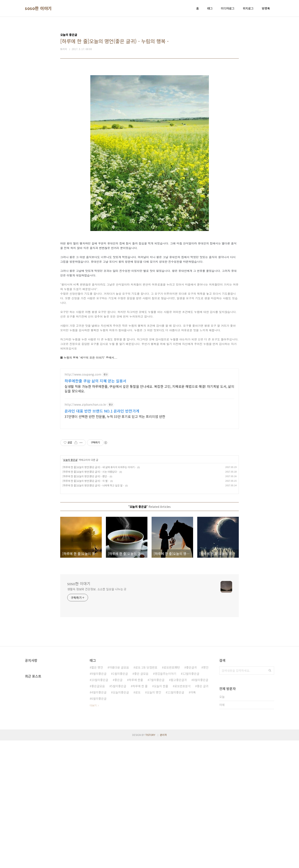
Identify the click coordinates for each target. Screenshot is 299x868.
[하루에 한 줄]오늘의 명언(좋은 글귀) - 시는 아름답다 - (90, 599)
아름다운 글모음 (119, 795)
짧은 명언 (97, 795)
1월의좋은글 (120, 801)
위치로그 (248, 8)
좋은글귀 (191, 795)
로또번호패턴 (172, 795)
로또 (138, 820)
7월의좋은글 (157, 807)
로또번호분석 (183, 814)
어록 (193, 820)
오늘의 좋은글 (70, 587)
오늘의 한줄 (161, 814)
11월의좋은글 (176, 820)
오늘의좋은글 (121, 820)
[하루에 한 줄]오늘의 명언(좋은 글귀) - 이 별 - (86, 608)
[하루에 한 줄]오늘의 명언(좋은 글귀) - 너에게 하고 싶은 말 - (93, 613)
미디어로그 (228, 8)
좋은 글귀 (203, 814)
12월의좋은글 (191, 801)
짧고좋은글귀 (179, 807)
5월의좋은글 (119, 814)
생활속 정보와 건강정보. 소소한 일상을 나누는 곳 (97, 717)
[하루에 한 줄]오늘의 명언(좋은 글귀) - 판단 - (85, 604)
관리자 (163, 862)
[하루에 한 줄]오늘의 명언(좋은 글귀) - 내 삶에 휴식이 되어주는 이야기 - (99, 595)
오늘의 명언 (154, 820)
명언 (206, 795)
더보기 (93, 833)
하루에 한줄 (136, 807)
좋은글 (118, 807)
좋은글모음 (98, 814)
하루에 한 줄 (140, 814)
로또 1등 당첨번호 (146, 795)
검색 (270, 798)
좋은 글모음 (141, 801)
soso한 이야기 (38, 8)
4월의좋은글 (99, 820)
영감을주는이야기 (165, 801)
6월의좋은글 (99, 826)
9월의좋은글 (99, 801)
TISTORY (150, 862)
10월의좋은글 (100, 807)
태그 (210, 8)
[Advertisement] (149, 100)
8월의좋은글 (201, 807)
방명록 (266, 8)
